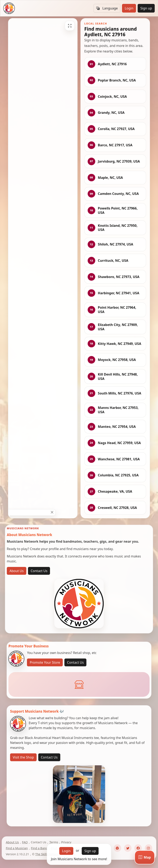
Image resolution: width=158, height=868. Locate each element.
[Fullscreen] (70, 26)
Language (107, 8)
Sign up (146, 8)
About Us (17, 571)
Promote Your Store (45, 662)
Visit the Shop (23, 757)
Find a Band (39, 848)
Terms (54, 842)
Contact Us (39, 571)
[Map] (145, 857)
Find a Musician (17, 848)
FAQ (25, 842)
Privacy (66, 842)
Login (129, 8)
